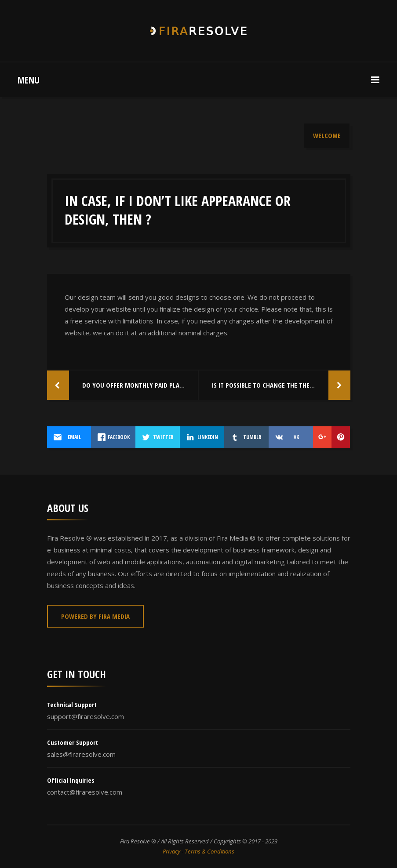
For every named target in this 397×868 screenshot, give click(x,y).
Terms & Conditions (209, 851)
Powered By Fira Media (95, 616)
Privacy (171, 851)
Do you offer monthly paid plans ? (137, 385)
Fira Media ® (236, 538)
